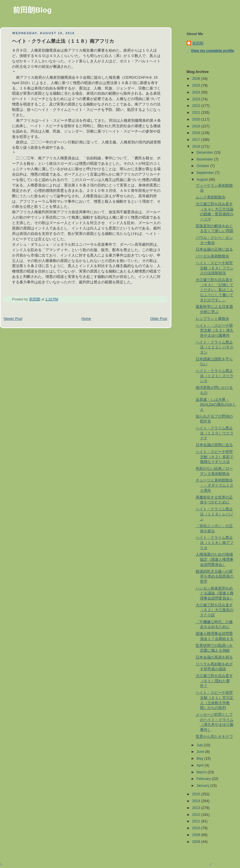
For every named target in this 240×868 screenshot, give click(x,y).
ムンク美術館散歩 (211, 197)
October (203, 166)
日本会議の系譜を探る (214, 657)
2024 (197, 92)
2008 (197, 842)
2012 (197, 815)
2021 (197, 113)
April (201, 765)
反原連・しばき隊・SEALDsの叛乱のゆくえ (216, 405)
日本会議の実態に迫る (214, 445)
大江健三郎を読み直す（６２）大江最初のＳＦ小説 (215, 610)
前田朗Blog (32, 10)
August (203, 180)
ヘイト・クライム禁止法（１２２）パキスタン (215, 347)
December (205, 153)
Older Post (159, 319)
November (205, 159)
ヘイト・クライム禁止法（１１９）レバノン (215, 514)
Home (86, 319)
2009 (197, 835)
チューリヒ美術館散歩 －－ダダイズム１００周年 (215, 485)
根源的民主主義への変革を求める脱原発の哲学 (215, 577)
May (200, 759)
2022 (197, 106)
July (200, 745)
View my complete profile (212, 51)
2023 (197, 99)
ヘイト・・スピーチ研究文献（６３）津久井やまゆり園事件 (215, 331)
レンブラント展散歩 (212, 319)
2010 (197, 828)
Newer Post (13, 319)
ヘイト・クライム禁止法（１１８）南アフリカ (215, 543)
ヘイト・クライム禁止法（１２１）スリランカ (215, 376)
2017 (197, 140)
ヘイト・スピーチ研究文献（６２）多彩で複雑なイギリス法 (215, 457)
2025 (197, 86)
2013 (197, 808)
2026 (197, 79)
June (201, 752)
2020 (197, 119)
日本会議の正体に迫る (214, 249)
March (202, 772)
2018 (197, 133)
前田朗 (198, 43)
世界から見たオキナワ (214, 737)
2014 (197, 801)
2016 (197, 147)
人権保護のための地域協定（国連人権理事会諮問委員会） (215, 559)
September (206, 173)
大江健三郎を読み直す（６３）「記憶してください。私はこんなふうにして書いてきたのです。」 (215, 290)
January (203, 786)
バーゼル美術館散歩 (212, 256)
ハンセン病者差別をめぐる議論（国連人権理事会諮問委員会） (215, 593)
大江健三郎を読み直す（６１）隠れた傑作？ (214, 681)
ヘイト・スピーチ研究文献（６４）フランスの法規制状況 (215, 268)
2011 (197, 821)
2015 (197, 794)
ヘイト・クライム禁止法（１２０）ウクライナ (215, 433)
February (204, 779)
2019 (197, 126)
